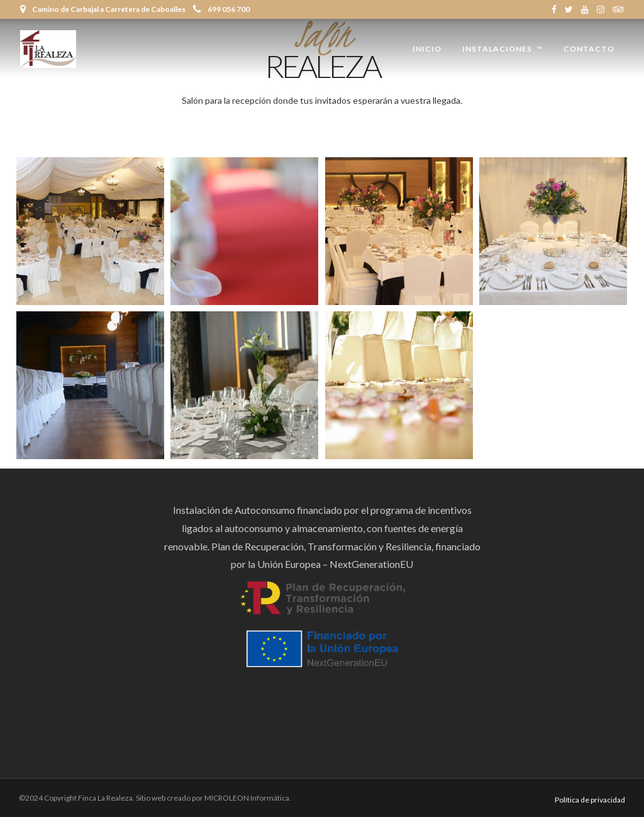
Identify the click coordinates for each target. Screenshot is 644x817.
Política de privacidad (590, 800)
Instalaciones (497, 49)
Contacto (589, 49)
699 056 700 (221, 9)
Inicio (427, 49)
